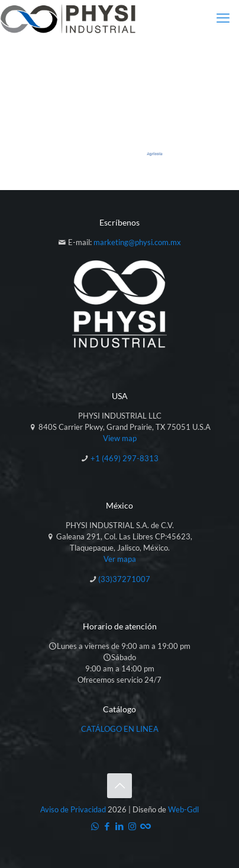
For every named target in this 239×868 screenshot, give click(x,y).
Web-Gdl (183, 809)
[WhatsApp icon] (95, 826)
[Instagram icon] (132, 826)
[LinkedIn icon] (120, 826)
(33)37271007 (124, 579)
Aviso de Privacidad (73, 809)
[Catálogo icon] (145, 826)
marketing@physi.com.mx (137, 242)
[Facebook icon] (107, 826)
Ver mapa (120, 559)
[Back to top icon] (119, 786)
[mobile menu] (223, 18)
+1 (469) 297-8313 (125, 458)
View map (120, 438)
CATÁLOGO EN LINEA (120, 729)
